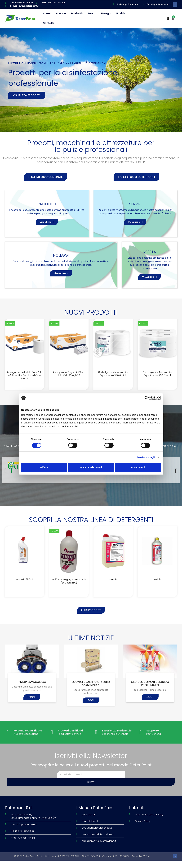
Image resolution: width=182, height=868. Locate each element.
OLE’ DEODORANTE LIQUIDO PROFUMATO (150, 706)
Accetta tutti (138, 467)
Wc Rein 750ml (25, 599)
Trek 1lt (158, 599)
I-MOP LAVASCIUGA (32, 705)
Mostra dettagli (146, 457)
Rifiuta (44, 467)
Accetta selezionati (91, 467)
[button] (46, 177)
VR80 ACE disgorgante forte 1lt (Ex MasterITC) (69, 601)
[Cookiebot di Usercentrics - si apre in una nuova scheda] (147, 398)
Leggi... (32, 720)
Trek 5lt (113, 599)
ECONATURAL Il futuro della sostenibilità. (91, 706)
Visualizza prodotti (27, 95)
